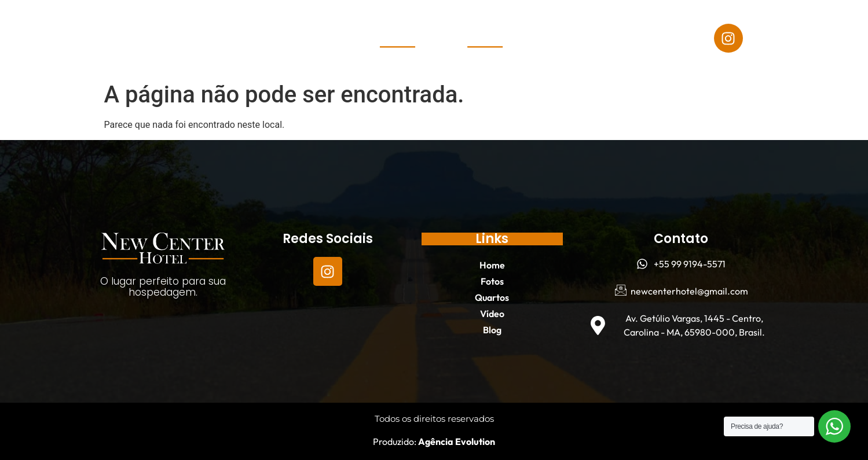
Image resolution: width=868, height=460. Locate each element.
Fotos (113, 25)
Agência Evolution (456, 441)
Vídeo (233, 25)
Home (61, 25)
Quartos (173, 25)
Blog (147, 51)
